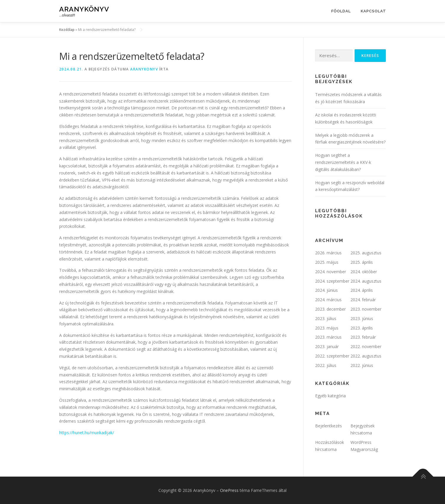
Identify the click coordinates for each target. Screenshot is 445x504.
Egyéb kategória (330, 396)
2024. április (362, 290)
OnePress (229, 490)
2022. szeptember (332, 356)
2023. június (362, 318)
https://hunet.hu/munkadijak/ (87, 433)
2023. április (362, 328)
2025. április (362, 262)
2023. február (363, 337)
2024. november (331, 272)
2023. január (327, 346)
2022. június (362, 365)
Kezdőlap (67, 30)
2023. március (328, 337)
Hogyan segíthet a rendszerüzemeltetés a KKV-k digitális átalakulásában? (343, 162)
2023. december (330, 309)
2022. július (326, 365)
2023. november (366, 309)
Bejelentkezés (329, 426)
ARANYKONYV (144, 69)
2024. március (328, 300)
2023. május (327, 328)
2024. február (363, 300)
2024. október (364, 272)
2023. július (326, 318)
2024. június (326, 290)
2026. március (328, 253)
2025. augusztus (366, 253)
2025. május (327, 262)
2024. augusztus (366, 281)
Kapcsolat (373, 11)
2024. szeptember (332, 281)
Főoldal (341, 11)
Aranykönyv (84, 9)
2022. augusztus (366, 356)
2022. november (366, 346)
